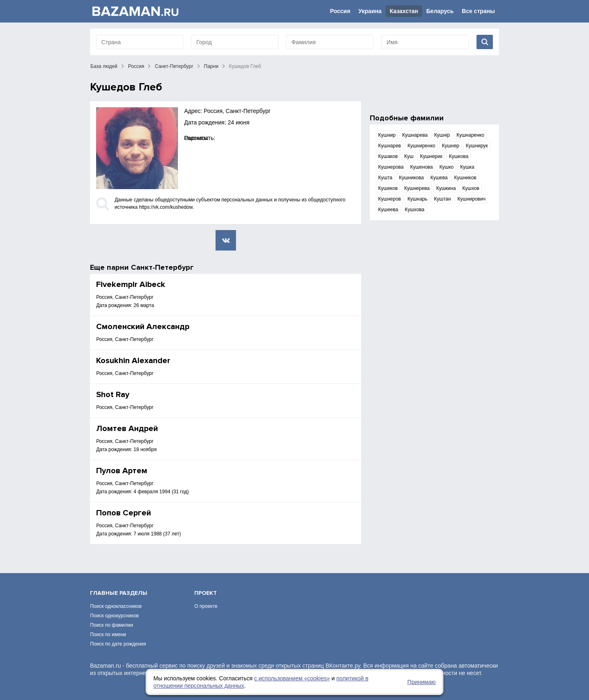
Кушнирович (471, 199)
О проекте (206, 606)
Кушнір (442, 135)
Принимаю (422, 682)
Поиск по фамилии (111, 625)
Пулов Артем (122, 471)
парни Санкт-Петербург (150, 267)
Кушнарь (417, 199)
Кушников (465, 178)
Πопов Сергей (124, 513)
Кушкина (446, 188)
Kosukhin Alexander (133, 361)
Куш (409, 156)
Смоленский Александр (143, 327)
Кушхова (414, 210)
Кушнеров (390, 199)
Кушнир (387, 135)
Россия (340, 11)
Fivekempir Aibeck (131, 285)
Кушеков (388, 188)
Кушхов (471, 188)
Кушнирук (477, 146)
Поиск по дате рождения (118, 644)
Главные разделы (119, 593)
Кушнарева (415, 135)
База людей (104, 66)
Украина (370, 11)
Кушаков (388, 156)
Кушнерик (431, 156)
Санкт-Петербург (174, 66)
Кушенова (422, 167)
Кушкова (459, 156)
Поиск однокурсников (114, 616)
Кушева (439, 178)
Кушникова (411, 178)
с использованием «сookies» (292, 678)
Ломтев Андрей (127, 429)
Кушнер (451, 146)
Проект (206, 593)
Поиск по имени (108, 635)
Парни (211, 66)
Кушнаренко (470, 135)
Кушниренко (421, 146)
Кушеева (388, 210)
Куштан (442, 199)
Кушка (467, 167)
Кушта (386, 178)
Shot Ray (113, 395)
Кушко (446, 167)
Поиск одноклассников (116, 606)
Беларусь (440, 11)
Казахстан (404, 11)
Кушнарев (390, 146)
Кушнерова (391, 167)
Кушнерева (417, 188)
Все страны (478, 11)
